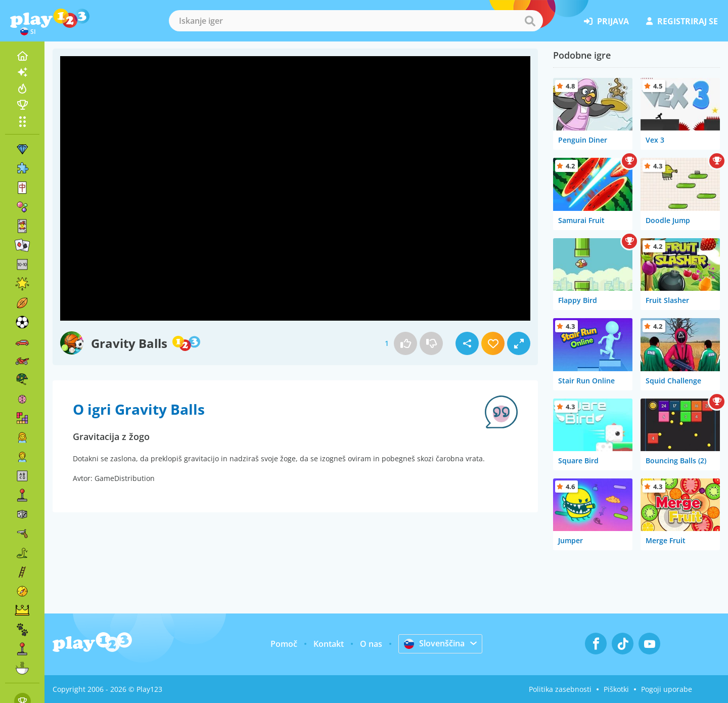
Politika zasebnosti (560, 689)
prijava (606, 21)
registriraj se (682, 21)
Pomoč (284, 644)
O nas (371, 644)
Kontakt (329, 644)
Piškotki (616, 689)
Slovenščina (434, 643)
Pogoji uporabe (667, 689)
